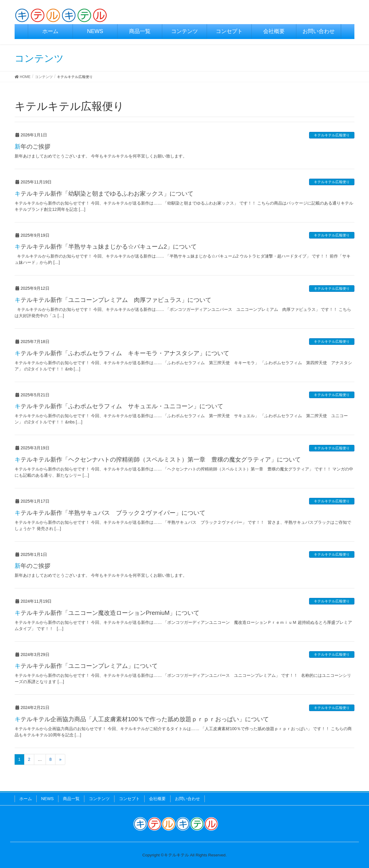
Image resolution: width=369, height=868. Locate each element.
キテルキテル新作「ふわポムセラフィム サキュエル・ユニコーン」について (119, 406)
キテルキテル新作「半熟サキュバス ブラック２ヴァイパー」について (110, 513)
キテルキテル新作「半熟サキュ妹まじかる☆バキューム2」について (106, 247)
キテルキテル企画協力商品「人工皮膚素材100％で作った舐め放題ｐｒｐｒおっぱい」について (142, 719)
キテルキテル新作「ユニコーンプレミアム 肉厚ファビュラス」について (113, 300)
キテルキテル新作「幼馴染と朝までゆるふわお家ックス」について (104, 194)
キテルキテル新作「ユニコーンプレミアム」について (86, 666)
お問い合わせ (187, 799)
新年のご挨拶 (32, 147)
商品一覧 (71, 799)
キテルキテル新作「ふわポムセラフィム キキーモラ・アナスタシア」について (122, 353)
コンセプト (129, 799)
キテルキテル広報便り (332, 135)
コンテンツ (99, 799)
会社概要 (157, 799)
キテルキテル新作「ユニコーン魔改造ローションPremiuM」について (107, 613)
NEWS (47, 799)
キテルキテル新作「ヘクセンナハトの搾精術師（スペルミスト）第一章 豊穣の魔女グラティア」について (158, 459)
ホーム (26, 799)
